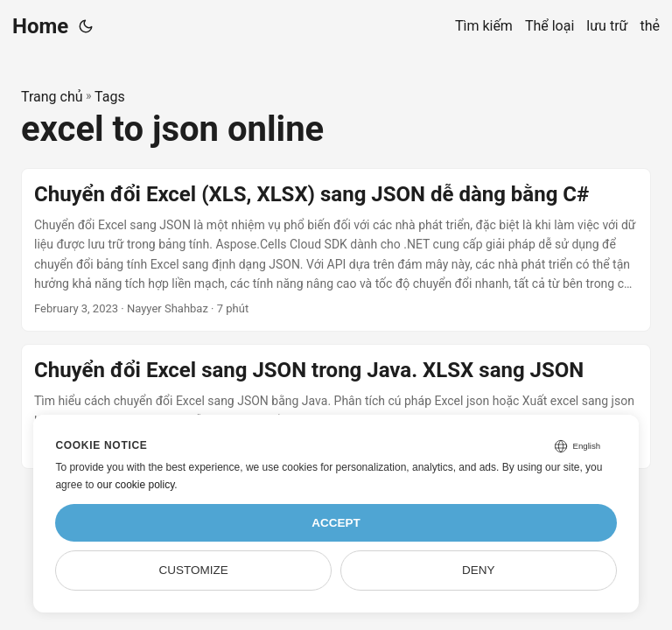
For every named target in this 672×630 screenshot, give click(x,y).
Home (40, 26)
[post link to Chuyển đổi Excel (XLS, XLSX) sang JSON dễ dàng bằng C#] (336, 250)
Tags (110, 97)
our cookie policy (136, 485)
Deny (479, 570)
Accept (336, 523)
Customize (194, 570)
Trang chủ (52, 97)
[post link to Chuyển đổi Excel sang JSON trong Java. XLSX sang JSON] (336, 406)
